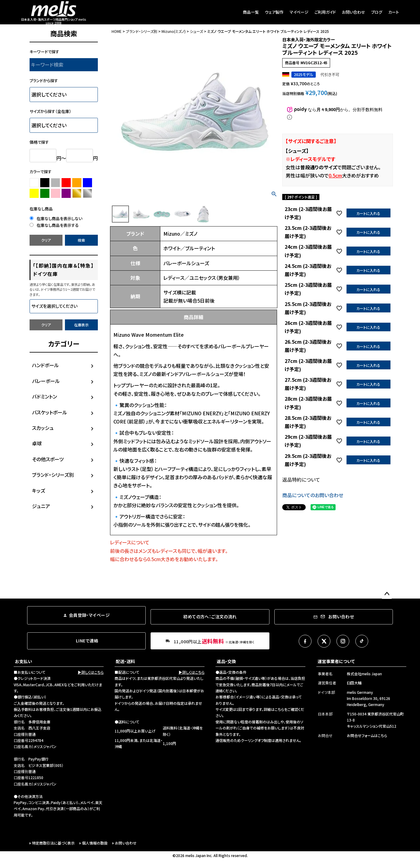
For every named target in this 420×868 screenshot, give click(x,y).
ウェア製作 (274, 12)
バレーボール (46, 381)
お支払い (23, 661)
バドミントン (44, 396)
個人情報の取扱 (95, 843)
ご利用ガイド (325, 12)
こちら (279, 709)
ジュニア (41, 506)
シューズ (196, 31)
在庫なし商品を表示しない (56, 218)
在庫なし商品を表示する (54, 225)
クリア (46, 240)
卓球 (37, 443)
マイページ (299, 12)
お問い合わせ (354, 12)
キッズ (39, 490)
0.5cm (335, 175)
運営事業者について (336, 661)
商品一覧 (251, 12)
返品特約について (301, 480)
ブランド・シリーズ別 (53, 475)
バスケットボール (50, 412)
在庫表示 (81, 325)
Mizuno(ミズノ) (174, 31)
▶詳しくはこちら (91, 672)
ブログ (377, 12)
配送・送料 (125, 661)
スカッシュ (43, 428)
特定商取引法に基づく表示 (53, 843)
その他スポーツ (48, 459)
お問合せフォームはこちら (367, 735)
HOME (117, 31)
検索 (81, 240)
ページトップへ (387, 594)
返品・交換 (226, 661)
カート (394, 12)
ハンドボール (45, 365)
